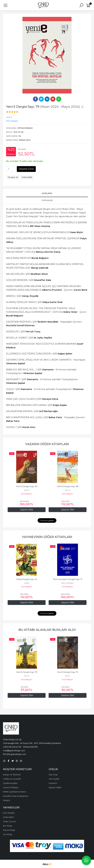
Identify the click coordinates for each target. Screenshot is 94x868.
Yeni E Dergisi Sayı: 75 (27, 672)
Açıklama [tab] (47, 193)
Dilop (27, 583)
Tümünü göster (47, 520)
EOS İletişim (27, 494)
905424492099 (30, 747)
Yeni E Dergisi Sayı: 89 (68, 486)
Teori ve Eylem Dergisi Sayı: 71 (68, 579)
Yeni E (27, 490)
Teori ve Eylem (68, 583)
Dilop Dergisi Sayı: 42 (27, 579)
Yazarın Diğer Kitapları (47, 444)
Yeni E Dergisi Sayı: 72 (68, 672)
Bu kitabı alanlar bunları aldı (47, 630)
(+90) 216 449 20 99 (12, 747)
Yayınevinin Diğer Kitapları (47, 537)
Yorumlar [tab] (47, 200)
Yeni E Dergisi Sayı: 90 (27, 486)
